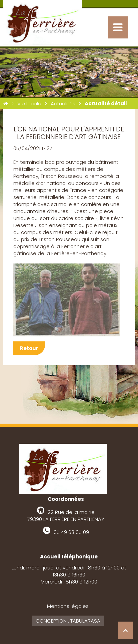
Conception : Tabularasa (68, 621)
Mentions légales (68, 606)
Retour (29, 348)
